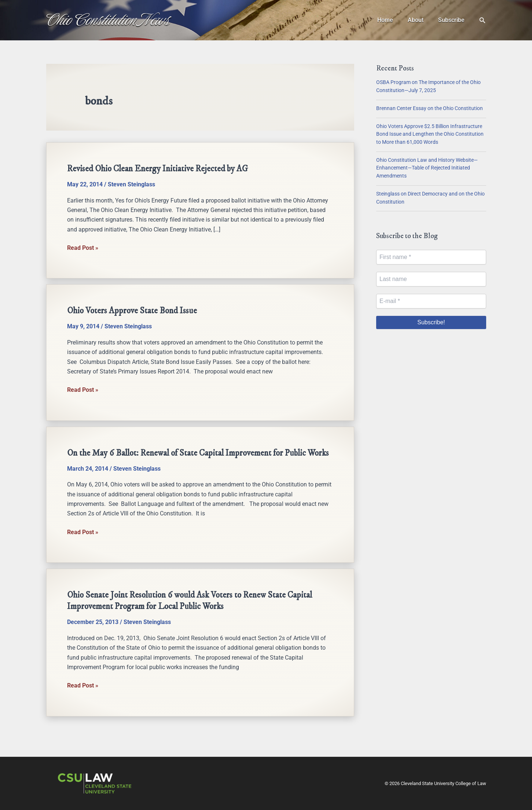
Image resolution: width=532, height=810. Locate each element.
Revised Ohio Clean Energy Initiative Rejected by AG (159, 169)
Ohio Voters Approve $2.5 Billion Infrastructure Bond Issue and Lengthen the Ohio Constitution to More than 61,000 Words (430, 134)
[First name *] (431, 257)
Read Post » (83, 248)
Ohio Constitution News (108, 20)
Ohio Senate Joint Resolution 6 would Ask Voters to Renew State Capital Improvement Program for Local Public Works (192, 611)
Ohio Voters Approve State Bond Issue (133, 311)
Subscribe (453, 20)
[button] (483, 20)
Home (392, 20)
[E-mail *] (431, 301)
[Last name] (431, 279)
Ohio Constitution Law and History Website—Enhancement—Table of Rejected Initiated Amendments (427, 168)
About (420, 20)
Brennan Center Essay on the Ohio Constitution (430, 108)
